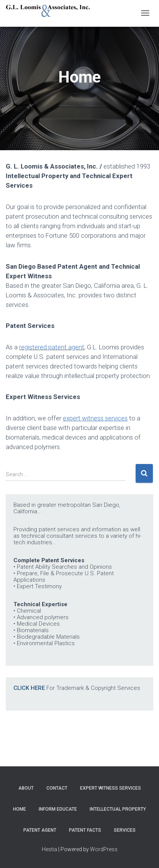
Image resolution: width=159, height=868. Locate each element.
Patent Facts (85, 830)
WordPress (104, 849)
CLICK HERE (29, 688)
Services (125, 830)
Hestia (49, 849)
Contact (57, 788)
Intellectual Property (118, 809)
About (26, 788)
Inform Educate (58, 809)
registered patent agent (52, 347)
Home (20, 809)
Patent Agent (40, 830)
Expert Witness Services (111, 788)
